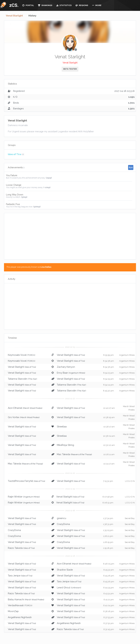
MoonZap (13, 611)
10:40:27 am (109, 408)
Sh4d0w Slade (65, 570)
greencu (62, 518)
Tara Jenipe (14, 576)
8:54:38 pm (108, 361)
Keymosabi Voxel (17, 355)
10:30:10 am (109, 445)
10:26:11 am (109, 455)
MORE (97, 5)
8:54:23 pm (108, 373)
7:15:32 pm (108, 481)
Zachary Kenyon (66, 367)
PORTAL (28, 5)
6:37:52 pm (109, 623)
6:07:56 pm (108, 497)
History (34, 16)
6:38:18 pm (109, 612)
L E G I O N (130, 481)
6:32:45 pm (109, 630)
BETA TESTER (70, 69)
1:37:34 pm (108, 518)
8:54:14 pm (108, 385)
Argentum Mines (127, 355)
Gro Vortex (14, 417)
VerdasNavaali (16, 606)
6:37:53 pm (109, 618)
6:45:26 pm (109, 582)
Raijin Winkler (15, 497)
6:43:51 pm (109, 594)
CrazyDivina (63, 524)
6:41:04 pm (109, 606)
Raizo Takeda (15, 548)
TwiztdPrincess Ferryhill (20, 481)
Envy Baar (62, 373)
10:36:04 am (109, 436)
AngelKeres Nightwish (20, 617)
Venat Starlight (15, 16)
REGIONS (82, 5)
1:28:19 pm (108, 542)
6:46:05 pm (109, 564)
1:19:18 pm (108, 548)
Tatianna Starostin (18, 379)
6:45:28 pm (109, 576)
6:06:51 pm (108, 503)
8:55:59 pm (108, 355)
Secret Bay (130, 518)
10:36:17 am (109, 427)
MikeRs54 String (65, 445)
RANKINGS (45, 5)
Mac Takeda (64, 455)
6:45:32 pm (109, 570)
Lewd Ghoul (64, 588)
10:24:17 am (109, 464)
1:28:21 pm (108, 536)
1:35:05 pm (108, 530)
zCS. (13, 5)
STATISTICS (64, 5)
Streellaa (62, 427)
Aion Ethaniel (15, 408)
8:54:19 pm (108, 379)
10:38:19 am (109, 418)
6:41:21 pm (109, 600)
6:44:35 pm (109, 588)
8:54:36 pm (108, 367)
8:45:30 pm (108, 391)
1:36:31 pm (108, 524)
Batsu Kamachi (16, 600)
